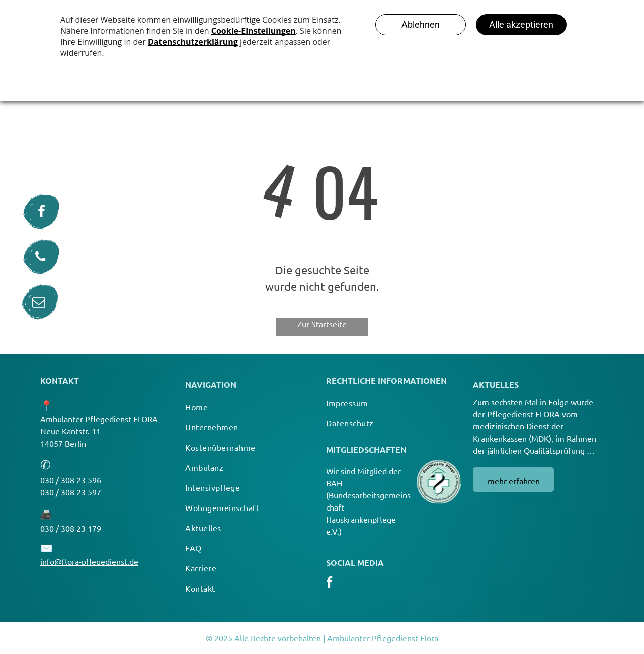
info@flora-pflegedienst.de (89, 561)
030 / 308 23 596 (71, 480)
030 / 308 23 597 (71, 492)
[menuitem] (248, 407)
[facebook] (329, 584)
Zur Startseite (322, 324)
